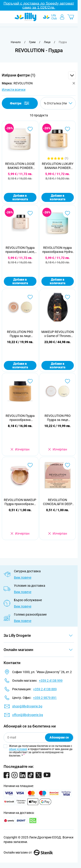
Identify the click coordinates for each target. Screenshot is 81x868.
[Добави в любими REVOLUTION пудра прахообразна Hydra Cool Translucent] (67, 213)
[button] (39, 75)
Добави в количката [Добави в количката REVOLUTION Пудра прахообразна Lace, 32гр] (20, 281)
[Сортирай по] (58, 103)
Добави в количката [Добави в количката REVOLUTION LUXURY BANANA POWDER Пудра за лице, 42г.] (57, 197)
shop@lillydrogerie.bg (27, 706)
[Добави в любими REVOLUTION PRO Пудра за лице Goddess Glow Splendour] (30, 297)
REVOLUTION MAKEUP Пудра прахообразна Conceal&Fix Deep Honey (20, 502)
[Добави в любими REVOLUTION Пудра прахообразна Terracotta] (30, 381)
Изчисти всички (14, 90)
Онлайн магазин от (28, 852)
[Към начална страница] (16, 42)
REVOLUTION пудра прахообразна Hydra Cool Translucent (57, 250)
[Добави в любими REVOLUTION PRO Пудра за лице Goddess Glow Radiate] (67, 381)
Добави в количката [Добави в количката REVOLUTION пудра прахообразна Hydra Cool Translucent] (57, 281)
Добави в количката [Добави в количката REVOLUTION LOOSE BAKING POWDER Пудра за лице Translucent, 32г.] (20, 197)
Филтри (20, 103)
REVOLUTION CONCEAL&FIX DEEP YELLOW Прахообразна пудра (58, 502)
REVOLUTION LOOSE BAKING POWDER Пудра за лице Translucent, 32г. (20, 166)
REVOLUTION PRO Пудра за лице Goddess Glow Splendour (20, 334)
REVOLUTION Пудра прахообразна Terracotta (20, 418)
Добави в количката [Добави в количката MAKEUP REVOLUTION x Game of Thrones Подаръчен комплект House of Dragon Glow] (57, 365)
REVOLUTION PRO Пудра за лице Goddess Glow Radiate (57, 418)
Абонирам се (59, 737)
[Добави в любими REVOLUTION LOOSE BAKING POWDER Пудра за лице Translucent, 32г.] (30, 129)
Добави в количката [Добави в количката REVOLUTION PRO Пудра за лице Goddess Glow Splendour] (20, 365)
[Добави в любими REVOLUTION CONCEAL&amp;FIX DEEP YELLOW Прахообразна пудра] (67, 465)
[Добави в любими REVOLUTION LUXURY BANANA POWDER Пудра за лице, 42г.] (67, 129)
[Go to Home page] (26, 17)
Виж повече (23, 577)
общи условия (18, 749)
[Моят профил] (62, 17)
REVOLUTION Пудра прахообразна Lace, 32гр (20, 250)
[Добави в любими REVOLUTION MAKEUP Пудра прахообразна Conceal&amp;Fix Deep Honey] (30, 465)
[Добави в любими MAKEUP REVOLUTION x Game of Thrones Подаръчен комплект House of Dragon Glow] (67, 297)
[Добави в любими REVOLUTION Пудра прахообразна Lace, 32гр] (30, 213)
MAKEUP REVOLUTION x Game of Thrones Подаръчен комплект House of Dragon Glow (58, 334)
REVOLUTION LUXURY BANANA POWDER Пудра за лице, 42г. (58, 166)
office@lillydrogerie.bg (28, 715)
